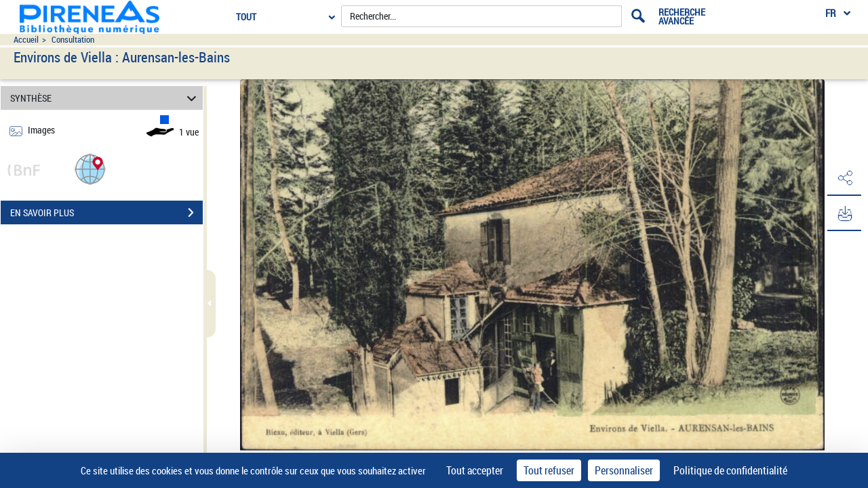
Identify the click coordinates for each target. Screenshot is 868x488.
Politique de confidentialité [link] (730, 470)
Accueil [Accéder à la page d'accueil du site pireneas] (26, 40)
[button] (90, 168)
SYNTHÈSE (105, 98)
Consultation (73, 40)
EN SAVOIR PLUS (106, 213)
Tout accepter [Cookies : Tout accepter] (475, 470)
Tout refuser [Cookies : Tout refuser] (549, 470)
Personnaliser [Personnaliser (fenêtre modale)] (624, 470)
